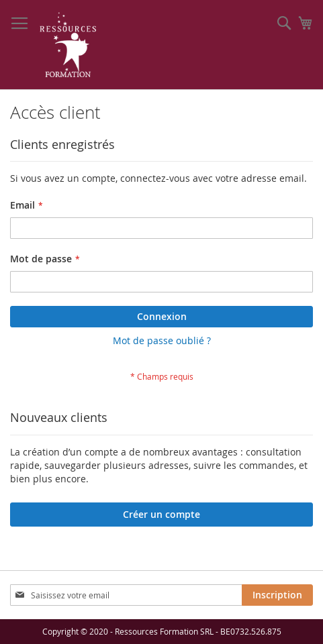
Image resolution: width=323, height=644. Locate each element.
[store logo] (68, 45)
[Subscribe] (277, 595)
